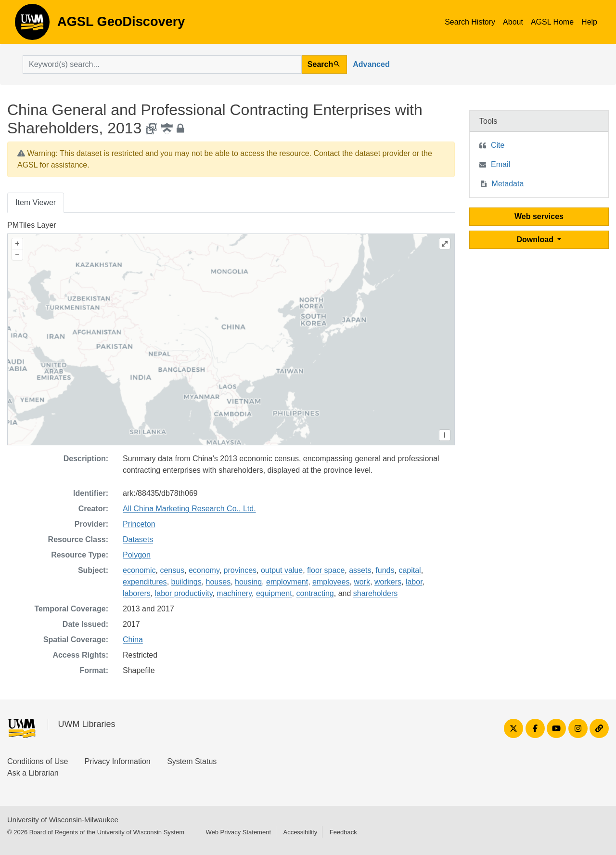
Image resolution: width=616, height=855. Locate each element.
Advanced (371, 64)
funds (385, 570)
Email (500, 164)
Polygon (137, 555)
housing (248, 582)
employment (287, 582)
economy (204, 570)
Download (536, 240)
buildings (186, 582)
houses (218, 582)
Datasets (138, 539)
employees (331, 582)
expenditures (145, 582)
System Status (192, 761)
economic (139, 570)
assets (360, 570)
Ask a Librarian (33, 773)
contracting (315, 593)
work (362, 582)
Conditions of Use (38, 761)
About (513, 22)
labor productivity (184, 593)
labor (414, 582)
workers (388, 582)
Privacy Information (118, 761)
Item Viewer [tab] (36, 202)
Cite (498, 145)
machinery (234, 593)
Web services (539, 216)
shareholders (376, 593)
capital (410, 570)
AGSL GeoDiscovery (32, 25)
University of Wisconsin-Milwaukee (63, 820)
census (172, 570)
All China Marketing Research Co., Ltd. (189, 509)
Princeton (139, 524)
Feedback (343, 832)
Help (589, 22)
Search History (470, 22)
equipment (274, 593)
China (133, 640)
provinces (240, 570)
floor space (326, 570)
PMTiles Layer (32, 225)
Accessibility (300, 832)
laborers (137, 593)
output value (282, 570)
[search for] (162, 65)
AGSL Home (552, 22)
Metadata (508, 184)
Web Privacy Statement (238, 832)
